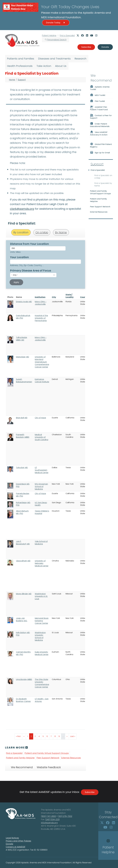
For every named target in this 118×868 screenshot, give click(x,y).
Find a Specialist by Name (103, 184)
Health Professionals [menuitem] (20, 66)
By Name (61, 232)
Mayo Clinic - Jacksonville (41, 303)
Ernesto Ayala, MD (24, 302)
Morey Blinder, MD (24, 594)
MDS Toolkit (98, 95)
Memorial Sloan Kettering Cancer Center (42, 621)
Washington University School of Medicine (40, 636)
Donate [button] (105, 47)
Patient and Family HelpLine (20, 758)
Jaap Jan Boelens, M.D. (22, 619)
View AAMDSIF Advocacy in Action (99, 133)
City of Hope (40, 418)
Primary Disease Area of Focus (31, 271)
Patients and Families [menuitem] (21, 59)
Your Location (19, 257)
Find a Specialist (67, 35)
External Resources (71, 758)
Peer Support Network (48, 758)
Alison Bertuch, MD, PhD (22, 512)
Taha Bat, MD (22, 468)
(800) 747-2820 (49, 816)
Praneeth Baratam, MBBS (23, 436)
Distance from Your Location (29, 244)
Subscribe (90, 792)
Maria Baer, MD (23, 357)
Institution (40, 297)
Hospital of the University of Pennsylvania (41, 318)
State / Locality (70, 296)
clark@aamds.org (22, 209)
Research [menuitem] (80, 59)
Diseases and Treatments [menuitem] (54, 59)
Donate (9, 844)
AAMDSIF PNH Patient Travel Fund (99, 108)
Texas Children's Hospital (42, 512)
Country (84, 297)
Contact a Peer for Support (101, 117)
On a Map (42, 232)
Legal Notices (12, 838)
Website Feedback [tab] (49, 767)
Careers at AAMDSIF (16, 847)
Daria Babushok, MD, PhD (23, 317)
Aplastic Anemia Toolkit (100, 88)
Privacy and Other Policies (18, 841)
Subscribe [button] (86, 47)
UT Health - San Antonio (42, 700)
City (54, 297)
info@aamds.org (49, 823)
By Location (21, 232)
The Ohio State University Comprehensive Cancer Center (42, 683)
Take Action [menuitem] (44, 66)
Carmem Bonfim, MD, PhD (23, 653)
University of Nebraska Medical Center (42, 563)
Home (12, 80)
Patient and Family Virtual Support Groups (47, 753)
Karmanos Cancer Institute (42, 380)
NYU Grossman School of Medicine (41, 486)
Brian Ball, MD (22, 418)
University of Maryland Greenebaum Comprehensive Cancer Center (42, 362)
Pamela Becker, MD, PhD (23, 495)
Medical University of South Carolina (41, 437)
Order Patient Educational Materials (100, 125)
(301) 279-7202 (65, 816)
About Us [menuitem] (61, 66)
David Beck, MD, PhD (23, 485)
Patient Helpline (49, 35)
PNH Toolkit (97, 101)
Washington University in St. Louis (41, 596)
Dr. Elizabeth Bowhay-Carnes (23, 700)
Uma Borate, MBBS (24, 679)
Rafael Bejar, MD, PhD (23, 504)
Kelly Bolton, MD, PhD (23, 634)
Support (22, 80)
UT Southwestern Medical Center (42, 470)
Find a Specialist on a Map (103, 177)
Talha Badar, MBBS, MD (22, 339)
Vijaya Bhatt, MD (23, 561)
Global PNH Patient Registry (101, 145)
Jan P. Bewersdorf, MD (23, 543)
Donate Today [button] (56, 23)
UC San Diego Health (41, 504)
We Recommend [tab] (22, 767)
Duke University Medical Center (42, 653)
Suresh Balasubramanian (24, 380)
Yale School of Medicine (41, 543)
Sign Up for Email (100, 152)
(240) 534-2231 (52, 819)
